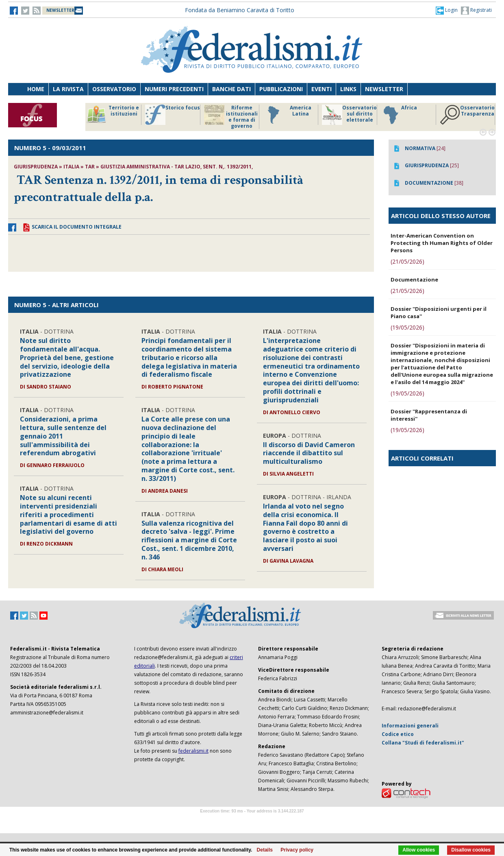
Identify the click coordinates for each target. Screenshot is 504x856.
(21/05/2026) (407, 261)
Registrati (476, 11)
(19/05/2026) (407, 327)
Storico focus (173, 115)
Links (348, 89)
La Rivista (68, 89)
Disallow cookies (471, 850)
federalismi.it (193, 751)
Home (36, 89)
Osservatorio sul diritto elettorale (349, 115)
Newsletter (384, 89)
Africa (399, 115)
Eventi (322, 89)
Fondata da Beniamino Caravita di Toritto (240, 10)
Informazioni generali (410, 726)
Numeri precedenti (174, 89)
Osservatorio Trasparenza (467, 115)
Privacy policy (297, 850)
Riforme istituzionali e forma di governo (231, 117)
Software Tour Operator (252, 820)
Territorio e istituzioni (113, 115)
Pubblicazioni (281, 89)
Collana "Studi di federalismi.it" (423, 743)
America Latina (287, 115)
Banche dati (231, 89)
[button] (447, 10)
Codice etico (398, 734)
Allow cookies (419, 850)
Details (265, 850)
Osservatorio (114, 89)
